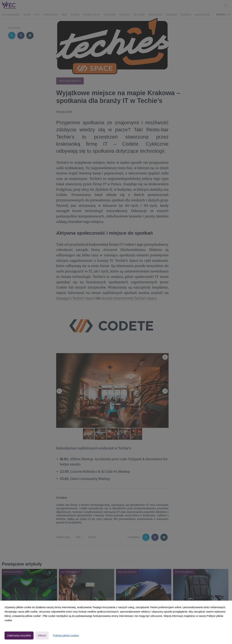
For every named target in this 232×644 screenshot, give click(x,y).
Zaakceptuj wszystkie (19, 635)
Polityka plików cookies (66, 635)
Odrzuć (42, 635)
